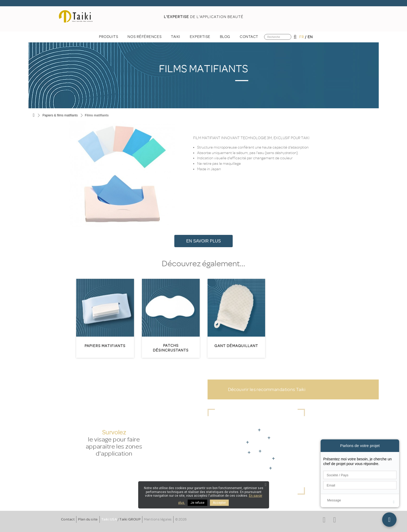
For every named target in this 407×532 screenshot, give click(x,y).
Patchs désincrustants (171, 348)
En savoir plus (203, 241)
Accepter (219, 503)
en (310, 37)
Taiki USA (109, 519)
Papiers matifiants (105, 346)
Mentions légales (158, 519)
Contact (68, 519)
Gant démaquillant (236, 346)
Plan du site (88, 519)
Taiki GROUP (130, 519)
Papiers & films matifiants (60, 115)
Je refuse (197, 503)
